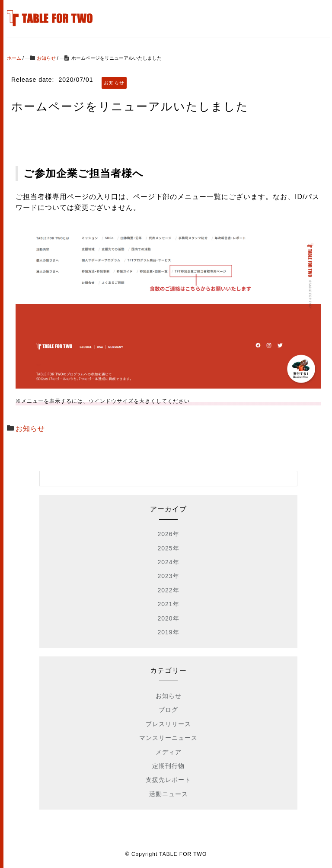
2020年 (168, 618)
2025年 (168, 548)
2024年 (168, 562)
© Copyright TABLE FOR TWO (166, 854)
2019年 (168, 632)
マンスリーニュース (168, 738)
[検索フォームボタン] (290, 479)
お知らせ (30, 429)
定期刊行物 (168, 766)
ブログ (168, 710)
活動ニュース (169, 794)
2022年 (168, 590)
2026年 (168, 534)
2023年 (168, 576)
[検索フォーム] (160, 479)
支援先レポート (168, 780)
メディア (169, 752)
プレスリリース (168, 724)
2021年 (168, 604)
